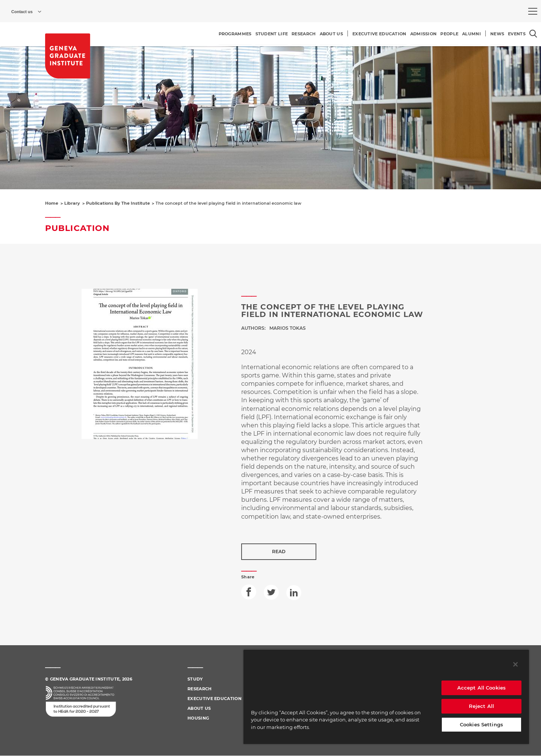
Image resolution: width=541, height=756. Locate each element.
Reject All (481, 706)
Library (72, 203)
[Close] (515, 664)
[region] (386, 697)
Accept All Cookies (481, 688)
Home (52, 203)
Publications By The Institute (118, 203)
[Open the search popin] (533, 34)
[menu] (533, 11)
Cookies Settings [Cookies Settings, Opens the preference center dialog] (481, 724)
